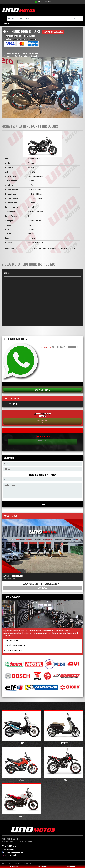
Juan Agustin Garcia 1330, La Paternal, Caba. (17, 841)
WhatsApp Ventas (9, 850)
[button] (8, 88)
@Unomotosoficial (11, 855)
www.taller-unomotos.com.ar (15, 645)
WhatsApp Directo (44, 2)
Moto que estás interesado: (42, 475)
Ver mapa (42, 588)
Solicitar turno (11, 641)
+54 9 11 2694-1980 (14, 651)
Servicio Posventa (12, 597)
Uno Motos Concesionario (13, 852)
